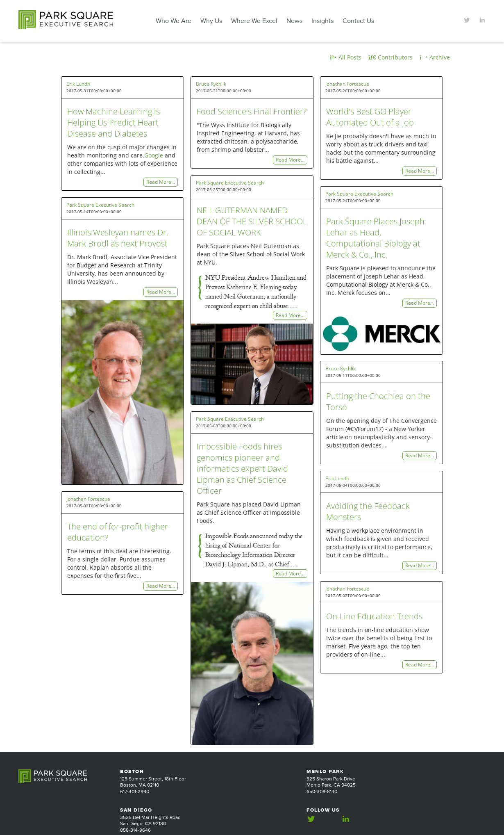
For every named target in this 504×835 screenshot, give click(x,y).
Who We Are (174, 21)
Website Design (438, 821)
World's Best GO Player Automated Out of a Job (370, 117)
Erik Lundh (78, 84)
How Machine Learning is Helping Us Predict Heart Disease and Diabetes (114, 122)
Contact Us (358, 21)
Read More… (161, 182)
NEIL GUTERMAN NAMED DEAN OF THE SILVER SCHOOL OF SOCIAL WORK (252, 221)
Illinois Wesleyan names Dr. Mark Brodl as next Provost (118, 238)
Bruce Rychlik (211, 84)
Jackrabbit (474, 821)
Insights (322, 21)
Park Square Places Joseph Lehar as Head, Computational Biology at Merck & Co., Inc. (375, 238)
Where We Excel (254, 21)
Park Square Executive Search (230, 183)
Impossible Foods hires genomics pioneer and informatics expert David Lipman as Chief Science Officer (242, 469)
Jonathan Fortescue (347, 84)
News (294, 21)
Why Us (211, 21)
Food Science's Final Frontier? (252, 111)
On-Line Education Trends (374, 616)
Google (154, 155)
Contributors (390, 57)
